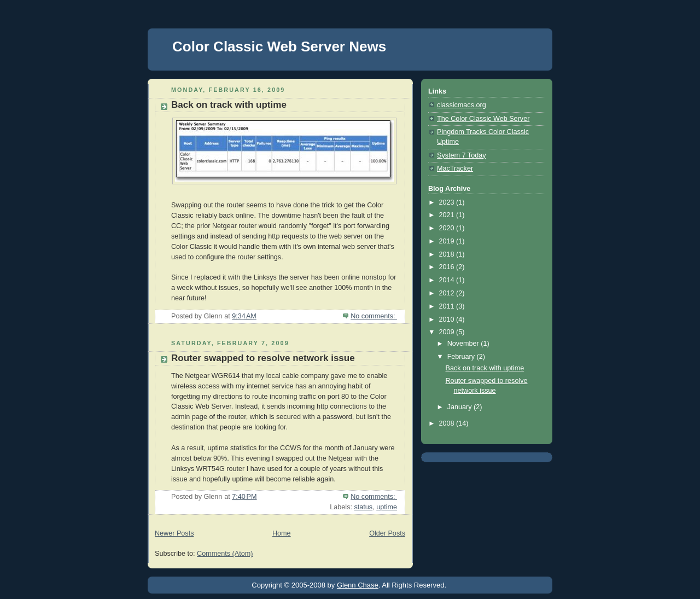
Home (282, 533)
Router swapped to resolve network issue (263, 358)
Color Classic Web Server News (279, 46)
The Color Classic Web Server (483, 119)
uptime (387, 507)
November (464, 344)
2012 (448, 293)
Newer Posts (174, 533)
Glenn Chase (358, 585)
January (460, 407)
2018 (448, 254)
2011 (448, 306)
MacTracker (455, 168)
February (462, 357)
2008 (448, 423)
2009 (448, 332)
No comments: (374, 316)
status (363, 507)
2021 (448, 215)
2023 (448, 202)
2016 (448, 267)
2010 (448, 319)
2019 (448, 241)
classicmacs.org (462, 105)
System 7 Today (461, 155)
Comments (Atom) (225, 554)
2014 (448, 280)
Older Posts (387, 533)
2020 (448, 228)
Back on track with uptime (229, 105)
